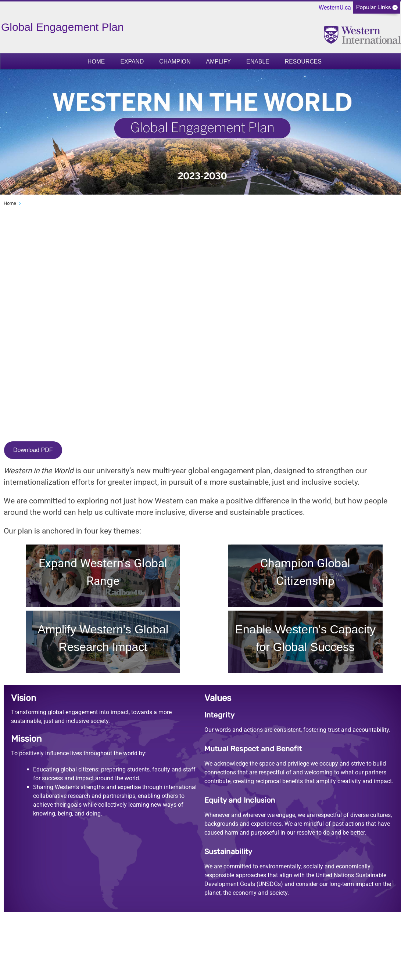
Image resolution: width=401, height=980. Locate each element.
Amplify (219, 62)
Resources (303, 62)
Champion (175, 62)
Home (96, 62)
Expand (132, 62)
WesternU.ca (335, 8)
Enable (258, 62)
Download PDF (33, 450)
